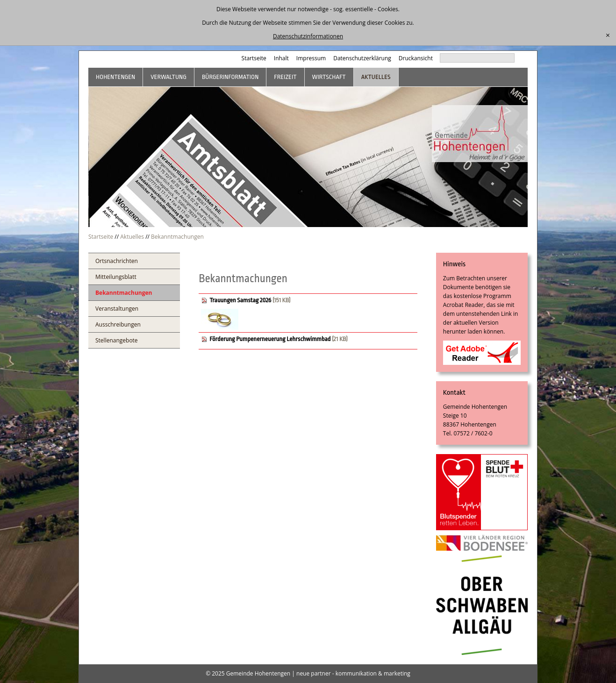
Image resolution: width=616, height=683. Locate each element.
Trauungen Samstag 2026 (240, 300)
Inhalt (281, 58)
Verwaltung (168, 77)
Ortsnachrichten (117, 261)
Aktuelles (376, 77)
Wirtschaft (329, 77)
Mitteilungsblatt (116, 277)
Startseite (254, 58)
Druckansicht (416, 58)
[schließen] (608, 36)
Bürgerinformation (230, 77)
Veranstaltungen (117, 309)
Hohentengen (115, 77)
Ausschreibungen (118, 324)
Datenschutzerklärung (362, 58)
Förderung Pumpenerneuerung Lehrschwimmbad (271, 339)
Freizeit (285, 77)
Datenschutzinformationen (308, 36)
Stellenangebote (117, 340)
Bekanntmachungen (177, 237)
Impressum (311, 58)
